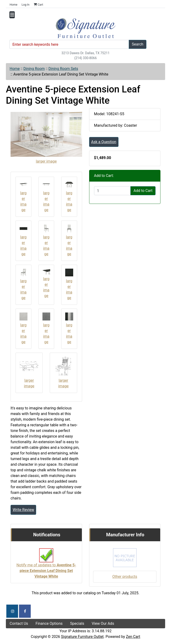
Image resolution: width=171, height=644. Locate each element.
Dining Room (34, 69)
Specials (77, 623)
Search (138, 44)
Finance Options (49, 623)
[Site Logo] (86, 28)
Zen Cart (133, 637)
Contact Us (19, 623)
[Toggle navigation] (12, 15)
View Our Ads (103, 623)
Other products (125, 577)
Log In (26, 5)
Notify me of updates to (46, 566)
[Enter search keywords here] (69, 44)
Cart (38, 5)
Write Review (23, 510)
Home (13, 5)
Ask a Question (104, 142)
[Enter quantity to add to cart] (112, 191)
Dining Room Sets (63, 69)
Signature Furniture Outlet (82, 637)
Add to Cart (143, 191)
